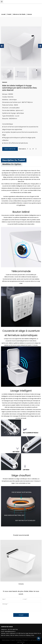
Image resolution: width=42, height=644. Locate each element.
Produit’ (9, 14)
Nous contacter (10, 149)
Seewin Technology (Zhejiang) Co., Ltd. (22, 640)
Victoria (21, 584)
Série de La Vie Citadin (19, 14)
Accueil (3, 14)
